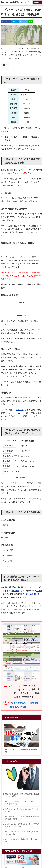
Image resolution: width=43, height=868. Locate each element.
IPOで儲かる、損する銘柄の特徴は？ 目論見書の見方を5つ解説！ (22, 818)
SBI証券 (4, 538)
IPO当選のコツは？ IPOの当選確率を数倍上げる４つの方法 (22, 833)
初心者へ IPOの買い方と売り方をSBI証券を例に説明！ (22, 810)
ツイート (23, 22)
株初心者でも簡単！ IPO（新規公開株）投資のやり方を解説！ (22, 795)
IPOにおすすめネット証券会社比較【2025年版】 (21, 840)
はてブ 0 (15, 22)
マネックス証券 (7, 550)
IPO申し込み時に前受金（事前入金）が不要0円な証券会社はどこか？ (22, 825)
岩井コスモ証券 (7, 556)
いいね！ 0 (6, 22)
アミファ (19, 410)
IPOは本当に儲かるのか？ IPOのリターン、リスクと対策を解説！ (22, 803)
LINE (31, 22)
